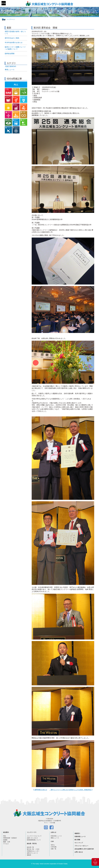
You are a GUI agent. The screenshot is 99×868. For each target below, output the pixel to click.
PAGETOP (95, 862)
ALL (16, 85)
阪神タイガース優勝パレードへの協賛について (15, 48)
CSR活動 (54, 847)
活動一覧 (53, 849)
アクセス (6, 844)
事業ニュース (10, 70)
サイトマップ (79, 843)
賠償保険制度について (34, 840)
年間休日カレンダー (33, 851)
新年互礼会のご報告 (12, 38)
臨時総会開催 (10, 54)
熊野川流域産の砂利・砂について (15, 32)
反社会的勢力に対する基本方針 (84, 849)
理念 (5, 836)
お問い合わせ (79, 852)
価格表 (29, 855)
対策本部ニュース (56, 836)
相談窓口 (77, 833)
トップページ (11, 19)
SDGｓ (53, 845)
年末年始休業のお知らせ (14, 42)
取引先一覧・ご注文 (33, 849)
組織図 (5, 840)
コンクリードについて (34, 836)
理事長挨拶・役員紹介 (10, 838)
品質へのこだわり (32, 838)
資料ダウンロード (32, 853)
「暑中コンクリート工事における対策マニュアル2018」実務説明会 (71, 790)
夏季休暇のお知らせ (40, 790)
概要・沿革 (7, 842)
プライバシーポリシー (81, 846)
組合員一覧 (30, 847)
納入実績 (77, 840)
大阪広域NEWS (10, 66)
